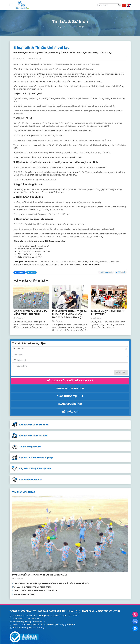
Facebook (20, 272)
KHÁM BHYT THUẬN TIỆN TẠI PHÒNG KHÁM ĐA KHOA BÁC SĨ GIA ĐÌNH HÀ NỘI (70, 314)
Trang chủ (60, 26)
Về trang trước (107, 272)
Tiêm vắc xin (70, 412)
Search (119, 5)
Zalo (135, 621)
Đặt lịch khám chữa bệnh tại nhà (70, 381)
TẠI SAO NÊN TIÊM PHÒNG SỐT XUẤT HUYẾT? (35, 591)
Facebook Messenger (135, 628)
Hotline (135, 614)
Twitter (32, 272)
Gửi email (122, 272)
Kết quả (121, 372)
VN (124, 5)
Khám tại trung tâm (70, 388)
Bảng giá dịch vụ (70, 404)
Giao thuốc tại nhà (70, 396)
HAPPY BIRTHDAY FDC (24, 594)
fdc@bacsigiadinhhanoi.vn (32, 622)
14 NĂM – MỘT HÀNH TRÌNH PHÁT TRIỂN (32, 587)
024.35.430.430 (31, 619)
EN (129, 5)
